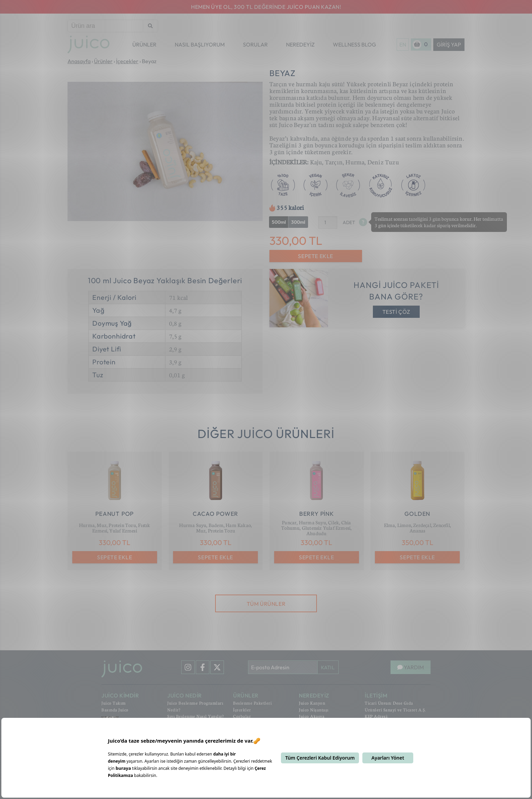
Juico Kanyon (312, 703)
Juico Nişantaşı (314, 710)
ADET (349, 222)
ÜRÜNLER (144, 44)
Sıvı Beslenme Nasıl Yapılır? (195, 716)
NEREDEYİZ (300, 44)
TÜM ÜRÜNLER (266, 604)
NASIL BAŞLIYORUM (200, 44)
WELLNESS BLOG (354, 44)
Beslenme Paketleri (252, 703)
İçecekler (242, 710)
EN (403, 44)
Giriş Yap (449, 44)
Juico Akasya (312, 716)
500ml (279, 222)
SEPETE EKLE (316, 256)
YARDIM (411, 667)
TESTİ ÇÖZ (396, 312)
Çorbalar (242, 716)
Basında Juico (115, 710)
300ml (298, 222)
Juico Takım (114, 703)
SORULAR (255, 44)
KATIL (328, 667)
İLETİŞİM (376, 695)
